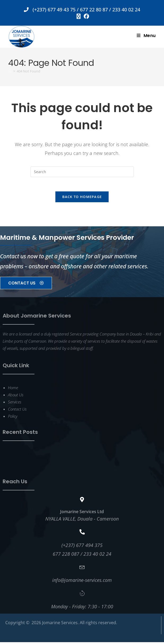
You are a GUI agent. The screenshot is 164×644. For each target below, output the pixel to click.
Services (15, 404)
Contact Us (17, 411)
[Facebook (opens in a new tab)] (86, 16)
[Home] (10, 71)
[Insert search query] (82, 172)
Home (13, 389)
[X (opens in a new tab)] (79, 16)
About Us (16, 397)
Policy (13, 418)
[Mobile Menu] (146, 36)
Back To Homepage (82, 199)
